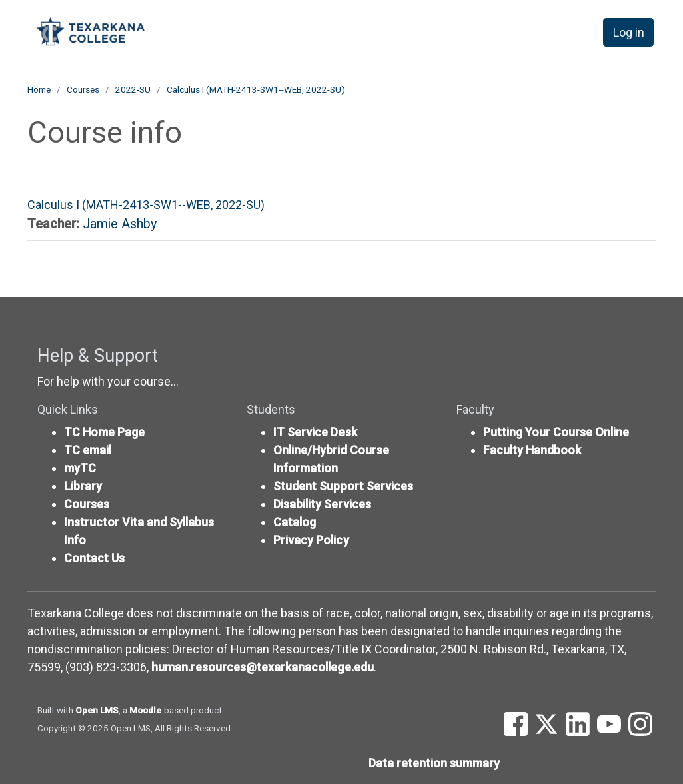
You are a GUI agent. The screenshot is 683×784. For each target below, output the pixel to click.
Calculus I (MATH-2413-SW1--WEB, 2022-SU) (256, 89)
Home (39, 89)
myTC (80, 468)
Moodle (145, 710)
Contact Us (94, 558)
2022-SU (133, 89)
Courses (83, 89)
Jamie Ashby (120, 224)
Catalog (295, 522)
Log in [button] (629, 32)
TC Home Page (104, 432)
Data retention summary (434, 763)
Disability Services (322, 504)
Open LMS (97, 710)
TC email (88, 450)
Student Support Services (343, 486)
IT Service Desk (315, 432)
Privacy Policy (311, 540)
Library (83, 486)
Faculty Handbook (532, 450)
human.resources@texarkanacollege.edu (262, 667)
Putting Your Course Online (556, 432)
